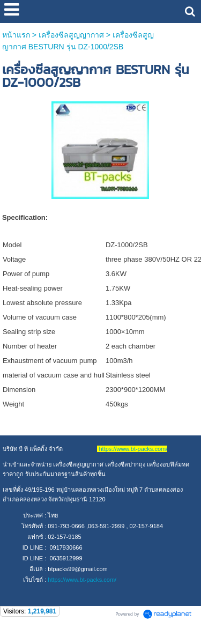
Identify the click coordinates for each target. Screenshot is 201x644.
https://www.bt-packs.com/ (82, 580)
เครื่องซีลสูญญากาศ (71, 35)
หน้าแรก (16, 35)
